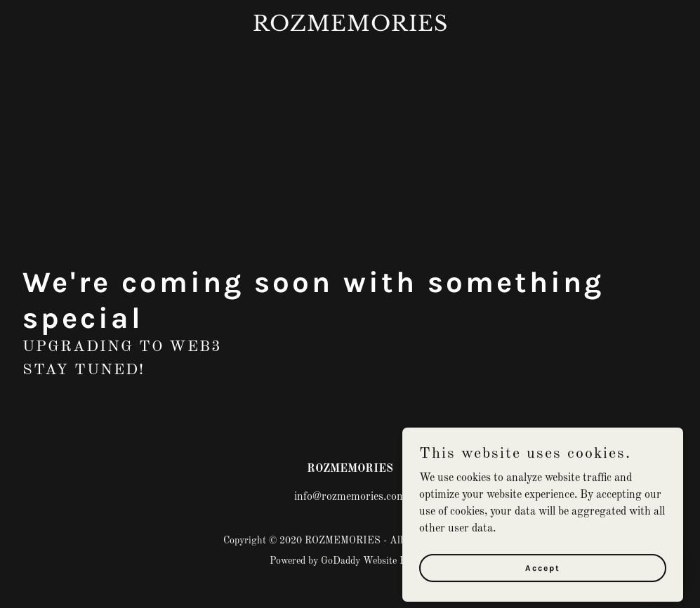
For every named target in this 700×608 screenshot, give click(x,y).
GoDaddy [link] (341, 561)
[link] (350, 28)
